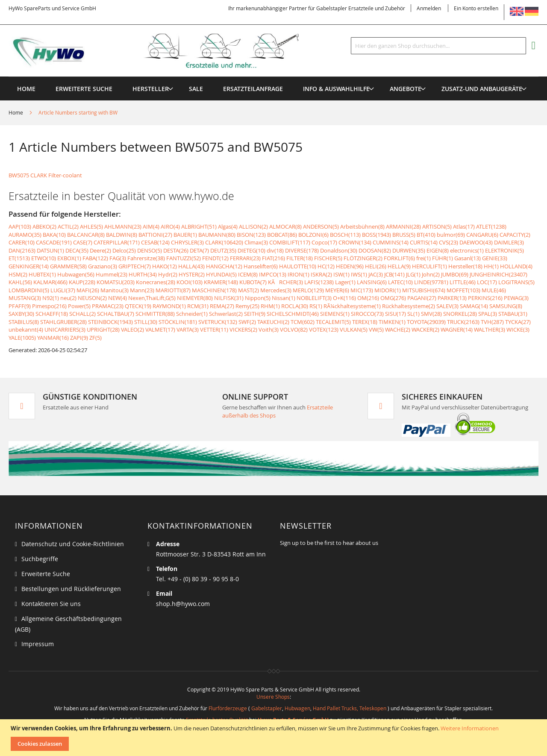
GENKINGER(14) (29, 266)
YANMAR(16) (53, 338)
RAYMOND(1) (169, 306)
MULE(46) (494, 290)
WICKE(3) (518, 329)
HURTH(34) (143, 274)
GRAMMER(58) (68, 266)
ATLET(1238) (491, 227)
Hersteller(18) (465, 266)
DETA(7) (199, 250)
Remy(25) (247, 306)
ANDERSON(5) (321, 227)
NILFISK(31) (229, 298)
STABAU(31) (513, 314)
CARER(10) (22, 242)
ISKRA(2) (321, 274)
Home (16, 112)
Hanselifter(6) (261, 266)
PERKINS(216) (485, 298)
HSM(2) (18, 274)
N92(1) (51, 298)
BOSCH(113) (345, 235)
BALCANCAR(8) (86, 235)
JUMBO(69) (455, 274)
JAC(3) (376, 274)
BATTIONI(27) (155, 235)
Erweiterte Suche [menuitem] (84, 89)
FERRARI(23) (245, 258)
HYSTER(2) (192, 274)
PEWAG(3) (516, 298)
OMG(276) (393, 298)
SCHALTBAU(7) (116, 314)
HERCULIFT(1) (429, 266)
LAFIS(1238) (319, 282)
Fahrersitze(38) (146, 258)
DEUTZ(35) (223, 250)
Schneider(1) (192, 314)
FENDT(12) (215, 258)
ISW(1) (341, 274)
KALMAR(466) (50, 282)
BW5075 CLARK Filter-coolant (45, 175)
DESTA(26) (176, 250)
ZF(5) (96, 338)
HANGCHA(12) (224, 266)
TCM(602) (303, 322)
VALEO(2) (132, 329)
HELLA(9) (399, 266)
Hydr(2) (168, 274)
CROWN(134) (355, 242)
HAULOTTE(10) (298, 266)
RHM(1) (270, 306)
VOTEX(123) (324, 329)
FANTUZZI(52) (184, 258)
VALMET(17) (160, 329)
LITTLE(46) (463, 282)
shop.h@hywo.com (183, 604)
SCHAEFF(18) (52, 314)
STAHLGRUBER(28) (63, 322)
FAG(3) (118, 258)
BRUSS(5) (404, 235)
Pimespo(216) (49, 306)
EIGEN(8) (438, 250)
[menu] (273, 77)
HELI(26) (376, 266)
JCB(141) (394, 274)
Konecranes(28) (156, 282)
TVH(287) (492, 322)
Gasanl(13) (468, 258)
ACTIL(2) (68, 227)
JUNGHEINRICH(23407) (498, 274)
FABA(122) (95, 258)
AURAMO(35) (25, 235)
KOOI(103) (190, 282)
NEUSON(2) (92, 298)
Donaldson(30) (339, 250)
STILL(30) (146, 322)
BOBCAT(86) (282, 235)
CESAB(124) (155, 242)
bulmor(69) (451, 235)
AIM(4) (151, 227)
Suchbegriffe (40, 559)
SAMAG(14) (474, 306)
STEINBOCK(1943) (110, 322)
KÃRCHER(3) (285, 282)
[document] (275, 738)
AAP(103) (20, 227)
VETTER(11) (214, 329)
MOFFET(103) (463, 290)
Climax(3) (256, 242)
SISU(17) (396, 314)
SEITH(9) (255, 314)
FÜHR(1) (443, 258)
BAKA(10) (54, 235)
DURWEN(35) (409, 250)
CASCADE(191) (54, 242)
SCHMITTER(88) (155, 314)
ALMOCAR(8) (285, 227)
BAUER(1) (185, 235)
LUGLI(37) (63, 290)
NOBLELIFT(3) (314, 298)
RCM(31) (198, 306)
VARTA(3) (188, 329)
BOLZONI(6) (313, 235)
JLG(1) (413, 274)
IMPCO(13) (273, 274)
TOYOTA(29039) (426, 322)
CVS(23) (448, 242)
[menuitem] (151, 89)
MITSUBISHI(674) (424, 290)
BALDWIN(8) (122, 235)
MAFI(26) (88, 290)
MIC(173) (362, 290)
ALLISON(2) (253, 227)
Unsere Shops (273, 697)
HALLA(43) (191, 266)
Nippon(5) (258, 298)
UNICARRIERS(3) (65, 329)
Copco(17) (324, 242)
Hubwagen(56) (76, 274)
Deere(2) (100, 250)
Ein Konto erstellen (476, 8)
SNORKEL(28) (460, 314)
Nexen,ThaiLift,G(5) (152, 298)
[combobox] (438, 46)
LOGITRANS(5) (516, 282)
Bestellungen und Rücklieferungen (71, 589)
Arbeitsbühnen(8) (362, 227)
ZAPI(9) (79, 338)
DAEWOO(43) (476, 242)
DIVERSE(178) (302, 250)
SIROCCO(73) (367, 314)
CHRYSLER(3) (187, 242)
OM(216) (368, 298)
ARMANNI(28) (403, 227)
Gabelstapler (267, 708)
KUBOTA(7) (253, 282)
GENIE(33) (495, 258)
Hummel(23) (112, 274)
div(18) (275, 250)
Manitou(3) (115, 290)
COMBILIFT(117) (290, 242)
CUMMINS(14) (391, 242)
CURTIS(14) (424, 242)
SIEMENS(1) (335, 314)
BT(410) (426, 235)
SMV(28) (431, 314)
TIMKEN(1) (392, 322)
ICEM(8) (248, 274)
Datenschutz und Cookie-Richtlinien (73, 544)
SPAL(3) (488, 314)
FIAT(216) (273, 258)
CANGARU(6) (482, 235)
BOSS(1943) (376, 235)
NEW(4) (118, 298)
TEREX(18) (365, 322)
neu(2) (68, 298)
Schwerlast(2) (226, 314)
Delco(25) (124, 250)
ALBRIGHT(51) (199, 227)
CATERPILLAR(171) (117, 242)
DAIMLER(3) (509, 242)
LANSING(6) (372, 282)
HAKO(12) (165, 266)
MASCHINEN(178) (214, 290)
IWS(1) (359, 274)
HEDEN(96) (350, 266)
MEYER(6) (337, 290)
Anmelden (429, 8)
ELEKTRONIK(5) (504, 250)
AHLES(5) (91, 227)
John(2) (431, 274)
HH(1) (491, 266)
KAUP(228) (82, 282)
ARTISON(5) (437, 227)
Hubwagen (297, 708)
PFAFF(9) (20, 306)
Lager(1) (345, 282)
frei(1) (423, 258)
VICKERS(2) (243, 329)
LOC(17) (487, 282)
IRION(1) (298, 274)
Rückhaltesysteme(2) (409, 306)
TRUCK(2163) (463, 322)
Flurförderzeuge (228, 708)
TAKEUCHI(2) (273, 322)
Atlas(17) (464, 227)
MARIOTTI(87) (173, 290)
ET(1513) (19, 258)
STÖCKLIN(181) (178, 322)
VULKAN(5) (354, 329)
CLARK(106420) (224, 242)
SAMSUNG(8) (506, 306)
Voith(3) (269, 329)
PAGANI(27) (422, 298)
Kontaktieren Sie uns (51, 604)
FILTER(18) (300, 258)
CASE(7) (83, 242)
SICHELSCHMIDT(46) (293, 314)
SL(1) (413, 314)
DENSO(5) (150, 250)
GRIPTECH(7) (135, 266)
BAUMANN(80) (217, 235)
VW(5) (376, 329)
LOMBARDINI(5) (29, 290)
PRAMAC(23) (108, 306)
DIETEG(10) (251, 250)
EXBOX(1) (69, 258)
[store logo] (168, 51)
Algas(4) (228, 227)
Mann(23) (142, 290)
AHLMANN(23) (123, 227)
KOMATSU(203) (116, 282)
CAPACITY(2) (515, 235)
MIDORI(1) (388, 290)
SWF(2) (247, 322)
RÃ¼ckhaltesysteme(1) (352, 306)
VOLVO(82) (294, 329)
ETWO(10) (44, 258)
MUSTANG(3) (25, 298)
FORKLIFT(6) (399, 258)
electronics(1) (467, 250)
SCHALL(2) (82, 314)
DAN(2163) (22, 250)
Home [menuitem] (26, 89)
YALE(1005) (22, 338)
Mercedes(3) (276, 290)
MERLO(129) (308, 290)
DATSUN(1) (50, 250)
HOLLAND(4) (516, 266)
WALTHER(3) (490, 329)
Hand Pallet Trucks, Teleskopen (350, 708)
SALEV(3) (447, 306)
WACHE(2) (398, 329)
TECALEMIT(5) (333, 322)
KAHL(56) (20, 282)
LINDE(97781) (431, 282)
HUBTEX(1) (42, 274)
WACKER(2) (425, 329)
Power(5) (79, 306)
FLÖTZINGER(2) (363, 258)
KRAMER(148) (221, 282)
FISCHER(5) (328, 258)
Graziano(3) (103, 266)
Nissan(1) (284, 298)
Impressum (38, 644)
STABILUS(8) (24, 322)
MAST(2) (249, 290)
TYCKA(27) (518, 322)
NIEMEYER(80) (195, 298)
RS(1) (316, 306)
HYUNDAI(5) (221, 274)
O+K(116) (344, 298)
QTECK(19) (138, 306)
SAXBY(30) (21, 314)
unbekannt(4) (26, 329)
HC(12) (326, 266)
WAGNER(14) (457, 329)
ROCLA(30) (295, 306)
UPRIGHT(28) (103, 329)
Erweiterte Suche (46, 574)
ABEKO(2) (44, 227)
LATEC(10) (400, 282)
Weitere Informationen (470, 728)
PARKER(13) (452, 298)
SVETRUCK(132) (218, 322)
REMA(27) (222, 306)
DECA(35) (77, 250)
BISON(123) (251, 235)
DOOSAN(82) (375, 250)
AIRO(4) (170, 227)
